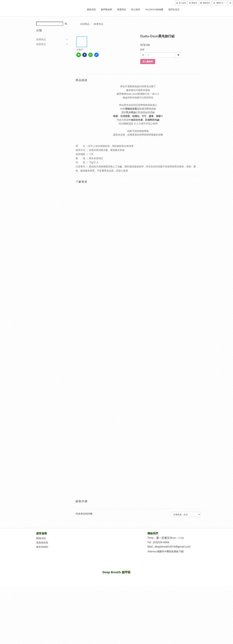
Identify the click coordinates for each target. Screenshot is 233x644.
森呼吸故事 (106, 9)
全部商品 (85, 24)
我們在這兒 (174, 9)
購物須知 (41, 538)
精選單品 (41, 44)
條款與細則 (42, 547)
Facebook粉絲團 (154, 9)
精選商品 (122, 9)
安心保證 (136, 9)
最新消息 (91, 9)
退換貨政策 (42, 542)
